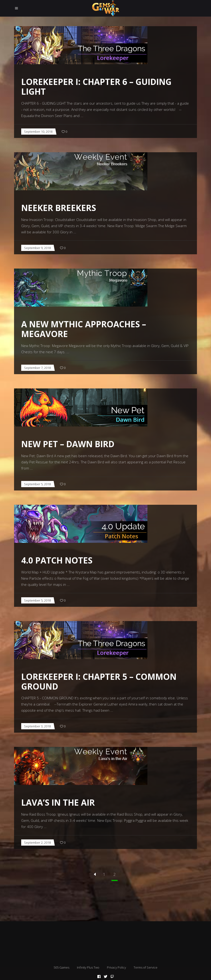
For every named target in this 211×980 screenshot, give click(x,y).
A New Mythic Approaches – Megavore (84, 329)
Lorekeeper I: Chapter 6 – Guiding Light (96, 87)
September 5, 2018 (37, 484)
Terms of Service (146, 967)
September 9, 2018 (37, 248)
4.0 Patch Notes (57, 560)
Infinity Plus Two (88, 967)
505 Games (61, 967)
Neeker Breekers (59, 208)
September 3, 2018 (37, 726)
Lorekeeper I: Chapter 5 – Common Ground (99, 681)
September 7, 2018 (37, 368)
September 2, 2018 (37, 843)
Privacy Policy (116, 967)
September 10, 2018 (38, 132)
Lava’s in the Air (58, 802)
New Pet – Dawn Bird (68, 444)
